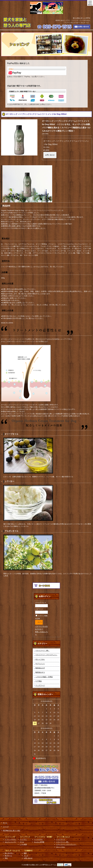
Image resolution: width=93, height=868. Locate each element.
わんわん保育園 (39, 842)
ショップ (6, 827)
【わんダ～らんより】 (13, 851)
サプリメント (40, 664)
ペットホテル (38, 839)
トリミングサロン (11, 839)
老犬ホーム (8, 856)
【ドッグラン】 (25, 837)
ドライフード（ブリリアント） (46, 655)
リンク (26, 856)
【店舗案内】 (28, 851)
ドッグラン (23, 839)
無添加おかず (40, 668)
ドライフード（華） (42, 651)
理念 (6, 858)
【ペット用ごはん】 (63, 837)
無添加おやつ (40, 672)
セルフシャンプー (11, 842)
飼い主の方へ (9, 853)
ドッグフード (40, 685)
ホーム (5, 823)
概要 (25, 853)
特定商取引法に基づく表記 (12, 831)
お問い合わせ (50, 155)
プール (22, 842)
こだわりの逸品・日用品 (44, 677)
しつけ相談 (23, 844)
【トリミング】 (10, 837)
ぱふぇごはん (40, 659)
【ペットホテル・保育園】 (43, 837)
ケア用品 (39, 681)
